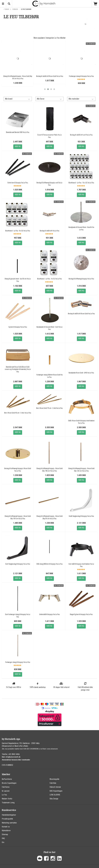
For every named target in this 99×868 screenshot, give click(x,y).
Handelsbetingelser (9, 815)
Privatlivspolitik (7, 819)
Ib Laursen (6, 791)
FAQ (3, 838)
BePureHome (7, 779)
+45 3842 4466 (14, 754)
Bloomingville (54, 779)
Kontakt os (6, 827)
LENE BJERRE (55, 795)
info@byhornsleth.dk (13, 757)
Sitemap (5, 834)
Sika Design (54, 799)
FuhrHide (53, 783)
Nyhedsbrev (6, 831)
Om (3, 842)
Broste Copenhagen (9, 783)
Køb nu (18, 146)
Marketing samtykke (9, 823)
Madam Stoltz (7, 799)
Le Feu (4, 795)
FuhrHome (6, 787)
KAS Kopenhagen (56, 791)
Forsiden (15, 9)
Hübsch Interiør (55, 787)
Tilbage (7, 9)
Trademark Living (8, 803)
